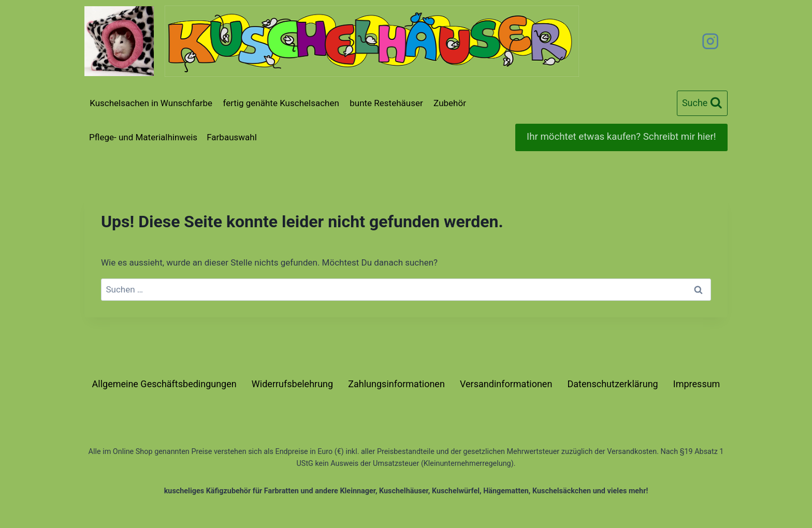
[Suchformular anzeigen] (702, 103)
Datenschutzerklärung (612, 384)
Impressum (697, 384)
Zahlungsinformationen (396, 384)
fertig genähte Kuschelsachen (281, 103)
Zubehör (450, 103)
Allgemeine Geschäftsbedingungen (164, 384)
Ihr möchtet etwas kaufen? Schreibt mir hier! (621, 137)
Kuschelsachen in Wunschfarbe (151, 103)
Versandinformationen (506, 384)
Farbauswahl (232, 137)
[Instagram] (710, 41)
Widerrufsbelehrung (292, 384)
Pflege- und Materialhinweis (143, 137)
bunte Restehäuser (386, 103)
